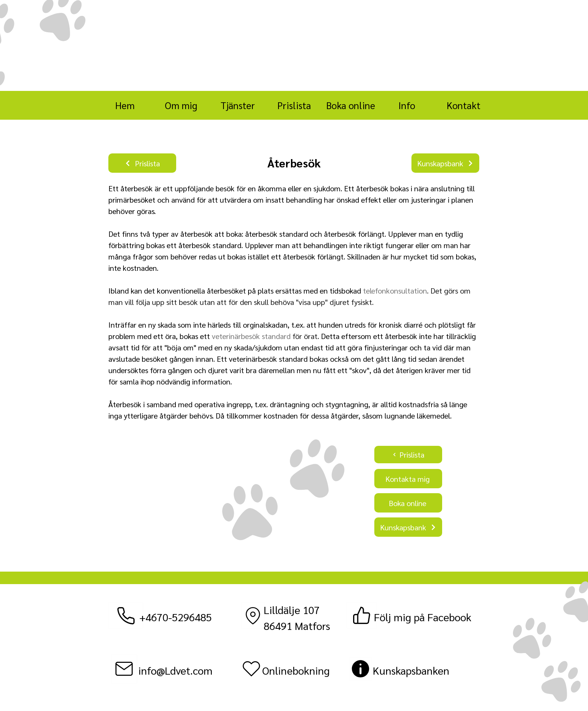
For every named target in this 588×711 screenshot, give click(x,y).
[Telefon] (126, 616)
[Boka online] (408, 503)
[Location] (253, 616)
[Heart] (251, 669)
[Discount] (360, 669)
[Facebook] (362, 615)
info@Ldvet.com (175, 670)
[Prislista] (142, 163)
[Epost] (124, 669)
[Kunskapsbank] (445, 163)
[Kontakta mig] (408, 479)
